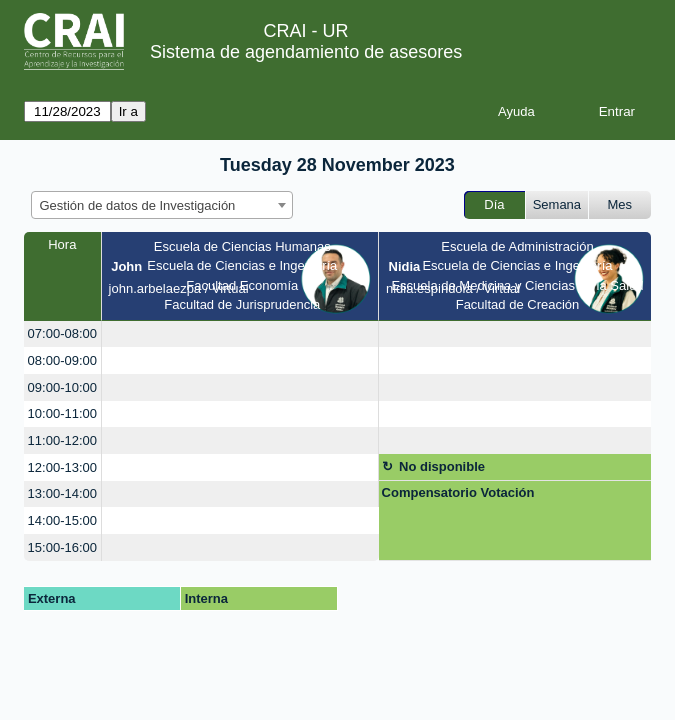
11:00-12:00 (62, 440)
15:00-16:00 (62, 547)
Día (494, 204)
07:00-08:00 (62, 333)
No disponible (442, 466)
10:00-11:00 (62, 413)
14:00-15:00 (62, 520)
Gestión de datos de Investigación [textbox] (138, 205)
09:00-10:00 (62, 387)
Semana (557, 204)
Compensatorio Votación (458, 492)
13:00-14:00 (62, 493)
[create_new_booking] (240, 334)
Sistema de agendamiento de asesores (306, 52)
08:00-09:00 (62, 360)
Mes (620, 204)
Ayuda (516, 111)
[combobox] (162, 205)
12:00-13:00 (62, 467)
